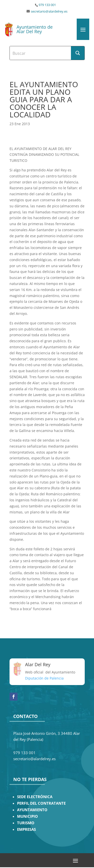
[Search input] (41, 53)
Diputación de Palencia (44, 678)
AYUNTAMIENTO (32, 810)
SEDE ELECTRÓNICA (35, 797)
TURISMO (26, 823)
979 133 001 (47, 5)
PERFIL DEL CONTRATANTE (41, 803)
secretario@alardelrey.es (49, 11)
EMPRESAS (26, 829)
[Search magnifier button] (78, 53)
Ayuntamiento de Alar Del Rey (35, 29)
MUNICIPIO (27, 816)
